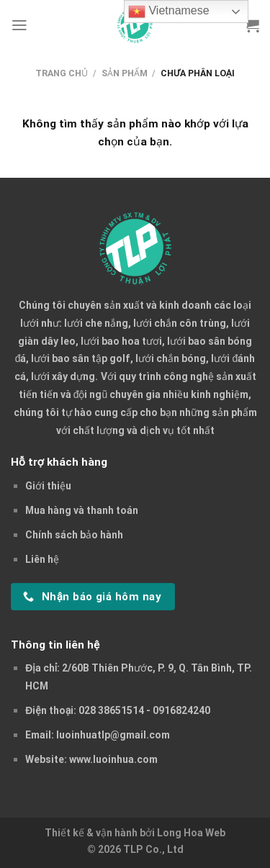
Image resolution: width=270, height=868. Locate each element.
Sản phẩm (125, 73)
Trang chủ (62, 73)
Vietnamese (169, 12)
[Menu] (19, 25)
